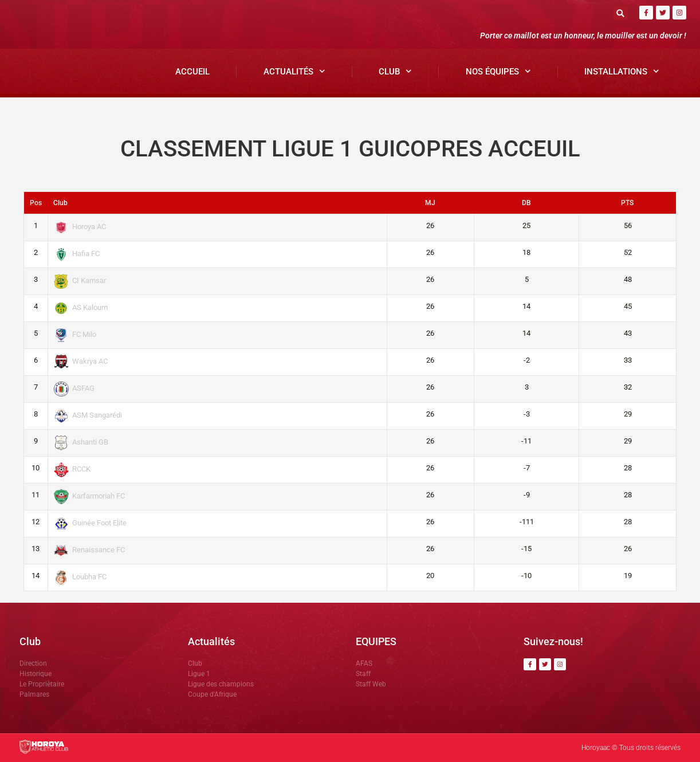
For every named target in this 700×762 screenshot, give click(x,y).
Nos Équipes (498, 71)
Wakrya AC (81, 361)
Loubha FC (80, 577)
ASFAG (74, 388)
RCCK (72, 469)
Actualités (294, 71)
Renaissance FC (90, 550)
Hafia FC (77, 254)
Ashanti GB (81, 442)
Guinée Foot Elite (91, 523)
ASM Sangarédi (88, 415)
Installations (622, 71)
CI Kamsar (80, 280)
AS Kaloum (81, 307)
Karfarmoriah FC (90, 496)
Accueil (192, 72)
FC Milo (75, 334)
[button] (621, 13)
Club (395, 71)
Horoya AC (80, 227)
